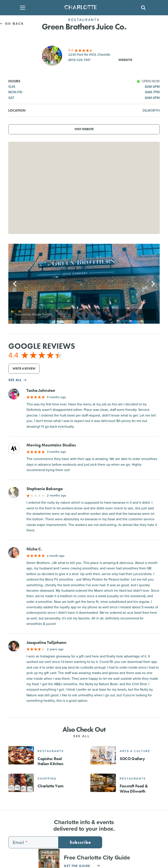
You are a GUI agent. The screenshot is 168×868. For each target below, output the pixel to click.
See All (84, 736)
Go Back (12, 24)
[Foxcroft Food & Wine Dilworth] (103, 783)
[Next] (153, 284)
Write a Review (24, 369)
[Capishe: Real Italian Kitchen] (21, 755)
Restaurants (51, 751)
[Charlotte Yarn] (21, 783)
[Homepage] (83, 8)
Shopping (47, 779)
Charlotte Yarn (51, 786)
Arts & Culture (135, 751)
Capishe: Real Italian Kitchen (50, 761)
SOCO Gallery (132, 759)
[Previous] (15, 284)
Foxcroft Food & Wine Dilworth (134, 788)
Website (125, 60)
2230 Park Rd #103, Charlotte (89, 55)
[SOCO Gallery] (103, 755)
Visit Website (84, 129)
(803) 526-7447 (79, 60)
